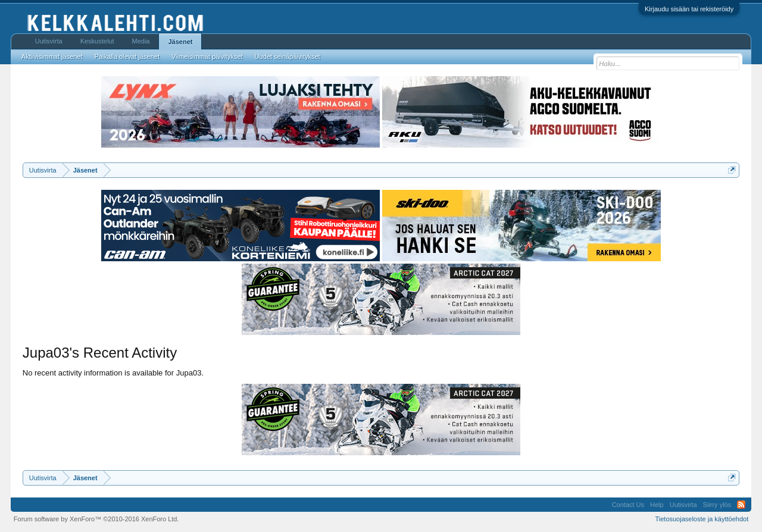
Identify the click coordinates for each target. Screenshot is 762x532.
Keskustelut (97, 41)
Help (657, 505)
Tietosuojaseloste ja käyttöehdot (702, 519)
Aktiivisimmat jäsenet (52, 57)
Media (141, 41)
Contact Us (628, 505)
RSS (741, 505)
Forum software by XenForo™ (96, 519)
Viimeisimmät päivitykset (207, 57)
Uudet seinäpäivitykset (288, 57)
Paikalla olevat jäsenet (127, 57)
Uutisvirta (49, 41)
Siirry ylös (717, 505)
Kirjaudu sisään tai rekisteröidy (689, 9)
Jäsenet (180, 42)
